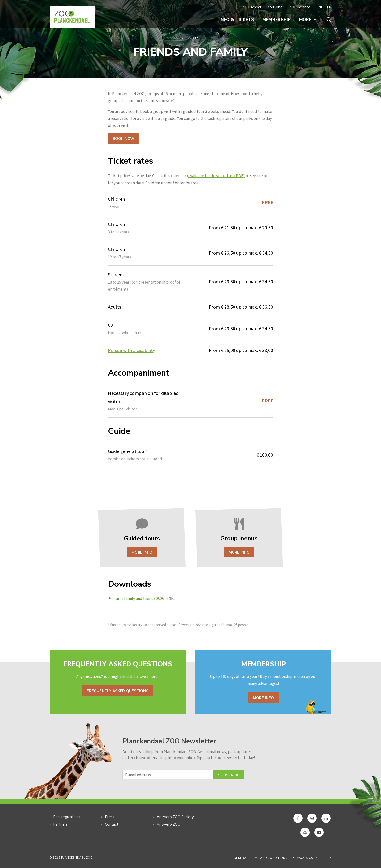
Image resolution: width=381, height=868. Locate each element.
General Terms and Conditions (260, 858)
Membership (277, 20)
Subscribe (229, 775)
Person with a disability (131, 350)
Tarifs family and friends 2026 (139, 598)
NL (321, 7)
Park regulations (67, 817)
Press (110, 817)
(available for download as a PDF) (216, 176)
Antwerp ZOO (169, 824)
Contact (112, 824)
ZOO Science (300, 7)
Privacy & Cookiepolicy (312, 858)
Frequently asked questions (117, 691)
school (252, 7)
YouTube (275, 7)
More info (263, 698)
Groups (194, 38)
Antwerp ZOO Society (175, 817)
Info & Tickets (237, 20)
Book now (124, 139)
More (308, 20)
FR (329, 7)
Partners (60, 824)
